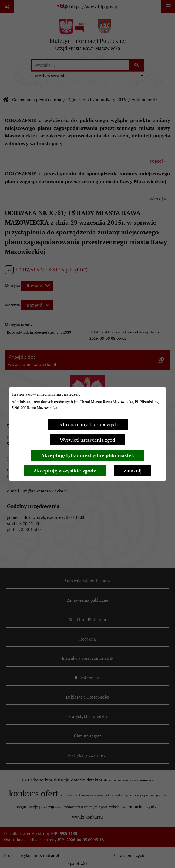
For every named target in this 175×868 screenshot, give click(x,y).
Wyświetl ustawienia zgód (87, 440)
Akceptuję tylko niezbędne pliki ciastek (88, 455)
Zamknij (133, 471)
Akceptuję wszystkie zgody (65, 471)
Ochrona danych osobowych (88, 424)
